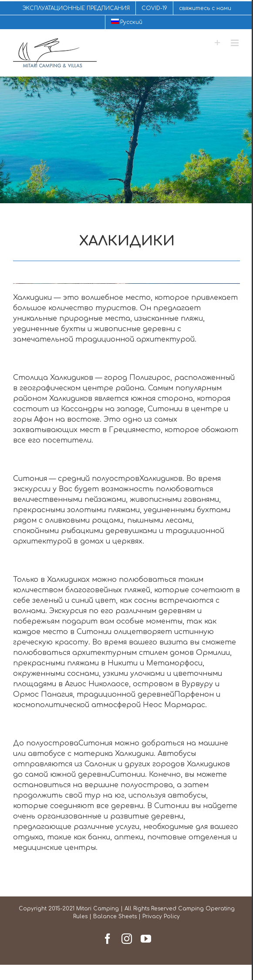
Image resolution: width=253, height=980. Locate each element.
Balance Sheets (115, 916)
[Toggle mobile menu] (235, 43)
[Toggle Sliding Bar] (218, 43)
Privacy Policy (161, 916)
